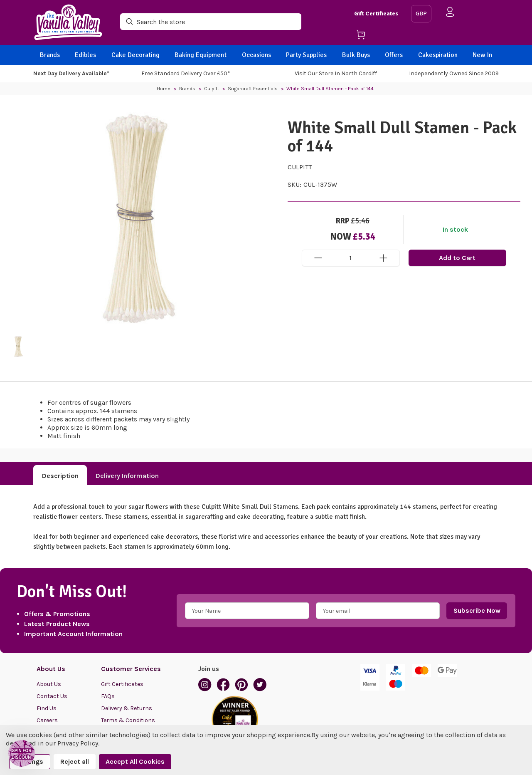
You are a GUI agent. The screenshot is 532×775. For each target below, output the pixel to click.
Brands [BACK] (50, 55)
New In (482, 55)
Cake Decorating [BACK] (135, 55)
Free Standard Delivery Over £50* (186, 73)
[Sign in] (450, 14)
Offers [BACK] (394, 55)
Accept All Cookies (135, 761)
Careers (47, 720)
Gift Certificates (376, 14)
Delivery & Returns (127, 708)
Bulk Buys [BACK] (356, 55)
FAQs (108, 696)
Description (60, 476)
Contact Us (52, 696)
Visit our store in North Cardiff (336, 73)
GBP (421, 14)
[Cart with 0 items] (379, 36)
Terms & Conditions (128, 720)
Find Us (47, 708)
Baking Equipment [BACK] (201, 55)
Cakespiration (438, 55)
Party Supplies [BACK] (306, 55)
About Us (49, 684)
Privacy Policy (78, 743)
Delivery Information (127, 476)
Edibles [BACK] (85, 55)
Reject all (75, 761)
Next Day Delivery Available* (71, 73)
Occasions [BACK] (256, 55)
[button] (22, 753)
